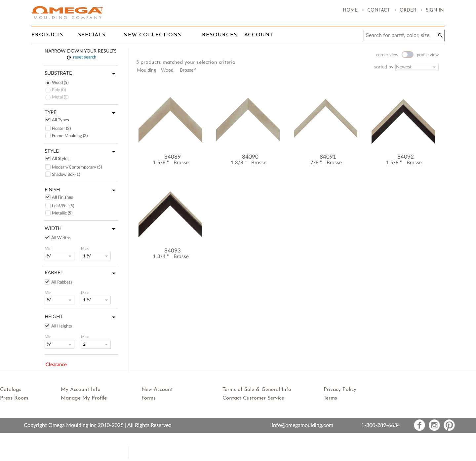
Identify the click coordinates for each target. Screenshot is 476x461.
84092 (406, 157)
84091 (328, 157)
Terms (330, 398)
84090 (250, 157)
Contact (378, 10)
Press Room (14, 398)
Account (259, 35)
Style (81, 152)
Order (408, 10)
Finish (81, 190)
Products (47, 35)
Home (350, 10)
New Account (157, 390)
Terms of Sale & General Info (257, 390)
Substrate (81, 74)
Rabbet (81, 273)
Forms (149, 398)
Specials (92, 35)
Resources (219, 35)
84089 (173, 157)
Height (81, 317)
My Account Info (81, 390)
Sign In (435, 10)
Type (81, 113)
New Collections (152, 35)
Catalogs (11, 390)
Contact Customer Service (253, 398)
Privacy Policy (340, 390)
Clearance (56, 365)
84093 (173, 251)
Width (81, 229)
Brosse (181, 163)
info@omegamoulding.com (302, 425)
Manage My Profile (84, 398)
